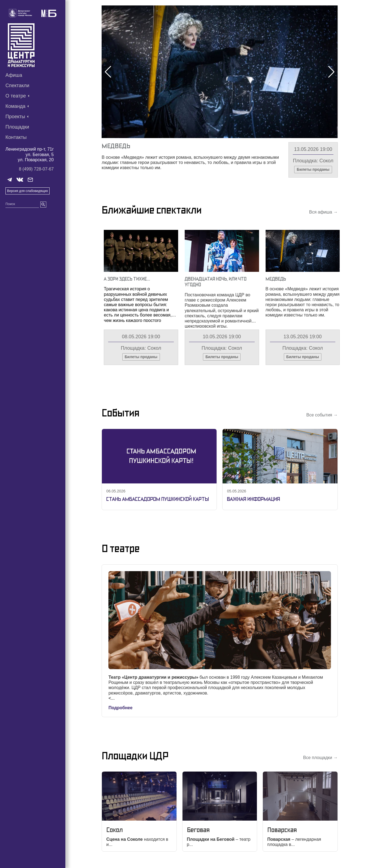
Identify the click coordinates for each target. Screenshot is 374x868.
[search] (43, 205)
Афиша (14, 75)
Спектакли (17, 86)
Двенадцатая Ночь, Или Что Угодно (216, 282)
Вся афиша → (323, 212)
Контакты (16, 137)
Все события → (322, 415)
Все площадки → (320, 758)
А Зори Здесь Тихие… (127, 279)
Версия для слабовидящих (28, 191)
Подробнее (120, 708)
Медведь (116, 146)
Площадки (17, 127)
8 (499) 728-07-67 (36, 169)
